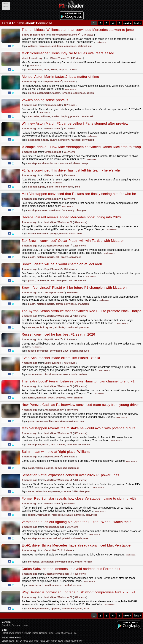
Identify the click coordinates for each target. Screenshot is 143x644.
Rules (51, 633)
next (127, 23)
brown (64, 257)
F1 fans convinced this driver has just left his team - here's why (71, 170)
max (56, 163)
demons (78, 585)
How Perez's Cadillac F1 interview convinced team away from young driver (80, 405)
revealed (76, 140)
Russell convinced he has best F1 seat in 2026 (58, 334)
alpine (42, 187)
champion (81, 210)
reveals (63, 234)
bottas (39, 421)
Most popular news (73, 641)
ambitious (57, 46)
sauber (32, 609)
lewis (70, 398)
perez (31, 421)
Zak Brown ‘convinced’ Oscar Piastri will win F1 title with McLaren (73, 241)
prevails (75, 116)
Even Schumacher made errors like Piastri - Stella (61, 358)
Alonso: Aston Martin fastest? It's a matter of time (60, 77)
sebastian (41, 491)
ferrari (32, 398)
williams (33, 46)
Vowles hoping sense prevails (45, 100)
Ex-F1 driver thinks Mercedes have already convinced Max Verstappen (77, 545)
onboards (76, 538)
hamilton (42, 398)
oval (75, 69)
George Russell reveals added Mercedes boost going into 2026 (71, 217)
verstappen (35, 163)
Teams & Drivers (23, 633)
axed (77, 187)
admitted (79, 515)
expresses (54, 491)
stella (74, 374)
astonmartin (44, 93)
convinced (70, 46)
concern (66, 491)
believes (84, 351)
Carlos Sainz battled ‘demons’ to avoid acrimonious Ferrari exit (71, 569)
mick (47, 69)
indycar (63, 69)
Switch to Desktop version (15, 625)
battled (68, 585)
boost (72, 234)
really (71, 210)
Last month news (54, 641)
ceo (82, 421)
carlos (50, 468)
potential (71, 444)
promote (84, 327)
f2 (70, 69)
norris (51, 257)
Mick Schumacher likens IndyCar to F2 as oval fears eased (68, 53)
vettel (31, 491)
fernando (67, 93)
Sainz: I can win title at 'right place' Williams (56, 452)
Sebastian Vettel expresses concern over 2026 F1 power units (70, 475)
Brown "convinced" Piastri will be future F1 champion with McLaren (74, 288)
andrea (83, 374)
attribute (59, 327)
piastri (32, 257)
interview (60, 421)
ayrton (50, 327)
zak (57, 257)
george (54, 234)
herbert (88, 562)
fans (46, 140)
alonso (32, 93)
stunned (54, 140)
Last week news (37, 641)
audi (80, 609)
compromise (69, 609)
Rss (75, 633)
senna (32, 327)
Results (43, 633)
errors (66, 374)
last (137, 23)
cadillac (49, 421)
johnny (78, 562)
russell (32, 234)
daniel (77, 163)
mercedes (45, 46)
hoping (65, 116)
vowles (55, 116)
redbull (40, 327)
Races (35, 633)
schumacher (35, 69)
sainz (31, 468)
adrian (90, 93)
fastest (56, 93)
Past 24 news (21, 641)
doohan (32, 187)
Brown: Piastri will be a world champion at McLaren (62, 264)
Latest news (8, 633)
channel (78, 398)
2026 (80, 234)
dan (90, 46)
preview (65, 140)
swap (85, 163)
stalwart (82, 46)
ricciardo (47, 163)
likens (54, 69)
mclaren (41, 257)
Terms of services (63, 633)
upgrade (55, 609)
